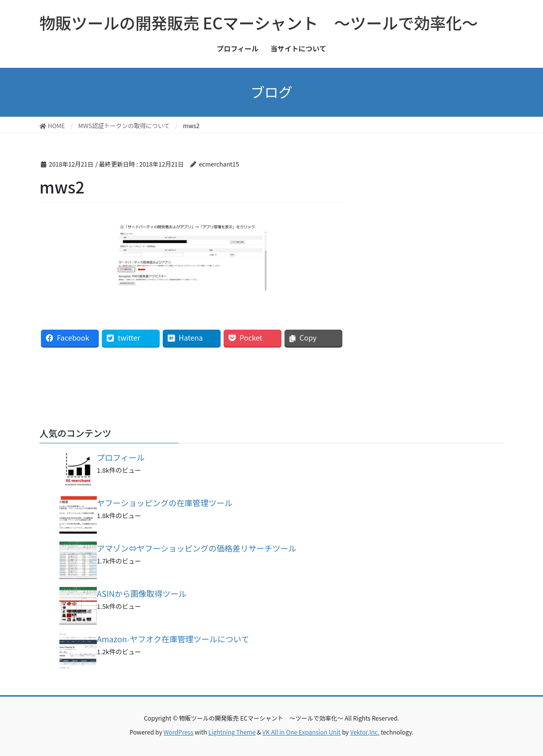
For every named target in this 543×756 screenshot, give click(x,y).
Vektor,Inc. (365, 732)
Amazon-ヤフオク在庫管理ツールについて (173, 639)
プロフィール (121, 457)
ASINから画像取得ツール (142, 593)
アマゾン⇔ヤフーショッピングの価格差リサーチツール (197, 548)
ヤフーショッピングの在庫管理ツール (165, 503)
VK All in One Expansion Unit (302, 732)
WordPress (179, 732)
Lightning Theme (232, 732)
